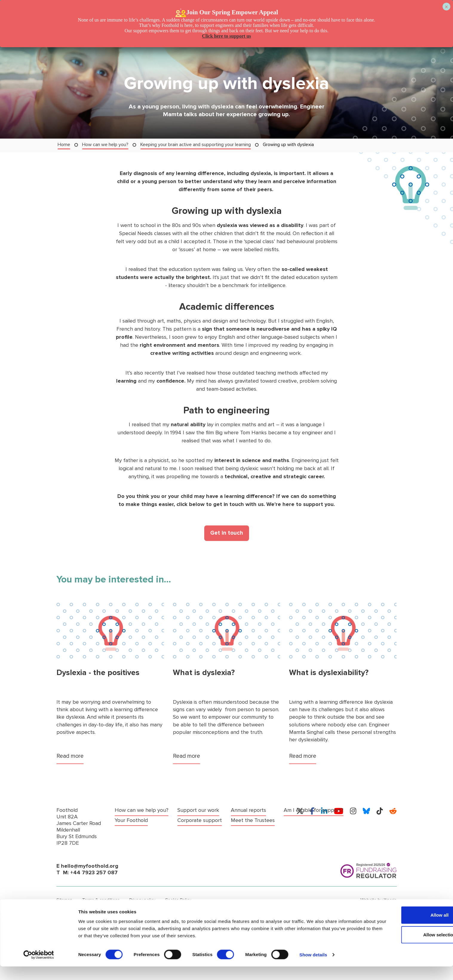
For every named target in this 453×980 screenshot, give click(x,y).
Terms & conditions (100, 900)
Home (64, 144)
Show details (313, 968)
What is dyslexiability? (329, 672)
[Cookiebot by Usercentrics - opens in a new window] (39, 968)
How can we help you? (105, 144)
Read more (71, 756)
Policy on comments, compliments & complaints (101, 910)
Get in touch (227, 533)
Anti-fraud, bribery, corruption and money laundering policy (211, 910)
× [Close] (446, 7)
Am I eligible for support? (261, 810)
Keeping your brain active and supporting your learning (196, 144)
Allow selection (403, 948)
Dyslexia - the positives (98, 672)
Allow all (403, 928)
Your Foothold (131, 820)
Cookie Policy (176, 900)
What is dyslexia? (204, 672)
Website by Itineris (379, 900)
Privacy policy (140, 900)
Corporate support (200, 810)
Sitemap (64, 900)
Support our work (136, 829)
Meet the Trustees (199, 829)
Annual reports (195, 820)
